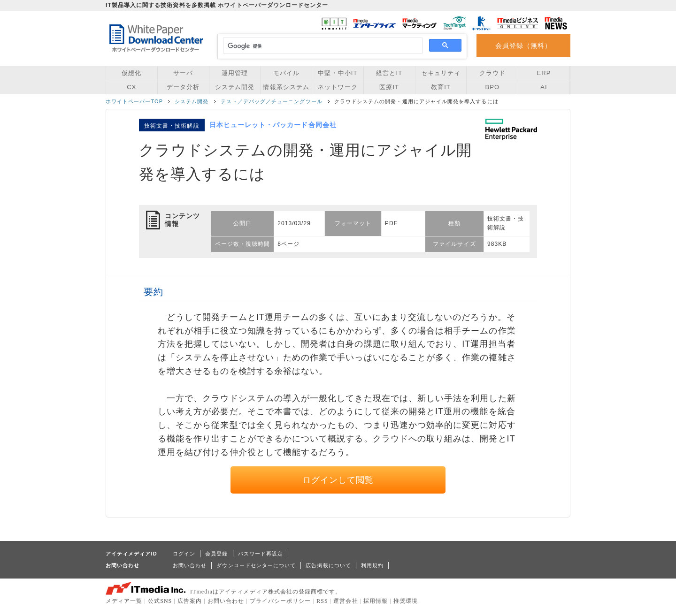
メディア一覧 (124, 601)
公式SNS (160, 601)
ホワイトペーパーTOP (134, 101)
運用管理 (235, 73)
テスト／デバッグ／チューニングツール (272, 101)
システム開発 (235, 87)
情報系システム (286, 87)
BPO (492, 87)
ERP (544, 73)
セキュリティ (441, 73)
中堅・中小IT (338, 73)
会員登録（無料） (524, 46)
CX (131, 87)
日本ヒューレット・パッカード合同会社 (273, 125)
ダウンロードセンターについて (256, 565)
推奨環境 (406, 601)
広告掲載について (328, 565)
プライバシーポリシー (280, 601)
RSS (322, 601)
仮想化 (131, 73)
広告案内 (190, 601)
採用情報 (376, 601)
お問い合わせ (190, 565)
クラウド (492, 73)
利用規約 (372, 565)
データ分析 (183, 87)
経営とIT (389, 73)
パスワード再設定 (261, 554)
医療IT (389, 87)
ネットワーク (338, 87)
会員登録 (216, 554)
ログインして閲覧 (338, 480)
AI (544, 87)
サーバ (183, 73)
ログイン (184, 554)
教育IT (441, 87)
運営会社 (346, 601)
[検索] (321, 46)
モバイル (286, 73)
